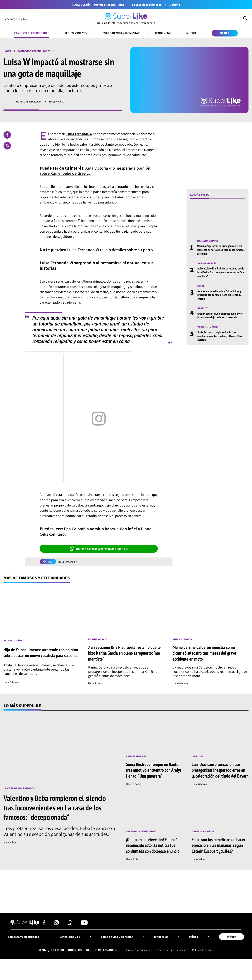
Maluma (177, 5)
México (227, 33)
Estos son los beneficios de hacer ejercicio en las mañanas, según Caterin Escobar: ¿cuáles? (220, 852)
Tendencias (164, 33)
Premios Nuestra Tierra (108, 5)
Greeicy (203, 309)
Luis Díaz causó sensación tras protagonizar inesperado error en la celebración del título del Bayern (219, 774)
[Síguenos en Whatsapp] (70, 937)
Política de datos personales (172, 963)
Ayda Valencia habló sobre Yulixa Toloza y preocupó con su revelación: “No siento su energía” (221, 295)
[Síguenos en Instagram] (56, 937)
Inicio (8, 51)
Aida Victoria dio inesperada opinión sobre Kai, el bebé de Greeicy (96, 171)
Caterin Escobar (203, 838)
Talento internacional (143, 838)
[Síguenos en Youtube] (84, 937)
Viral (201, 286)
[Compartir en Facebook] (7, 135)
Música (193, 33)
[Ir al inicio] (126, 19)
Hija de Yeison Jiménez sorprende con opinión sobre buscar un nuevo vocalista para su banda (39, 653)
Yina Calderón (183, 640)
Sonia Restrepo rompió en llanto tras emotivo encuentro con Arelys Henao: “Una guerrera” (218, 337)
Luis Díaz (198, 757)
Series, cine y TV (75, 33)
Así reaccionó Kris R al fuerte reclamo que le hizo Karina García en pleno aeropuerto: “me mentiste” (221, 273)
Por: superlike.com (29, 102)
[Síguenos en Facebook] (44, 937)
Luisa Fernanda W (68, 562)
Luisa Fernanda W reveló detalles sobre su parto (111, 250)
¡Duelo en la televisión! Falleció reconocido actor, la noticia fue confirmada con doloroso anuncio (154, 855)
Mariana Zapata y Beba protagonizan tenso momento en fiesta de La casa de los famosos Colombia (221, 250)
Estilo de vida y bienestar (121, 33)
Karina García (207, 264)
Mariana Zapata (208, 241)
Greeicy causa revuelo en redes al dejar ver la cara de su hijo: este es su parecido (221, 316)
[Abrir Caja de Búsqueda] (245, 19)
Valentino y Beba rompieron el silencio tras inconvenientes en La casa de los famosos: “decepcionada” (57, 808)
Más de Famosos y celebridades (38, 578)
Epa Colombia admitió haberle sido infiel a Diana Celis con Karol (97, 532)
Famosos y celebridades (30, 33)
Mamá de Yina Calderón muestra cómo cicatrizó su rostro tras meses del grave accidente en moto (207, 653)
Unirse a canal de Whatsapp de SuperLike (99, 549)
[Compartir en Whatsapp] (7, 146)
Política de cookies (204, 963)
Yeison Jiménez (208, 328)
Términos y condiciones (138, 963)
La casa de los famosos (147, 5)
